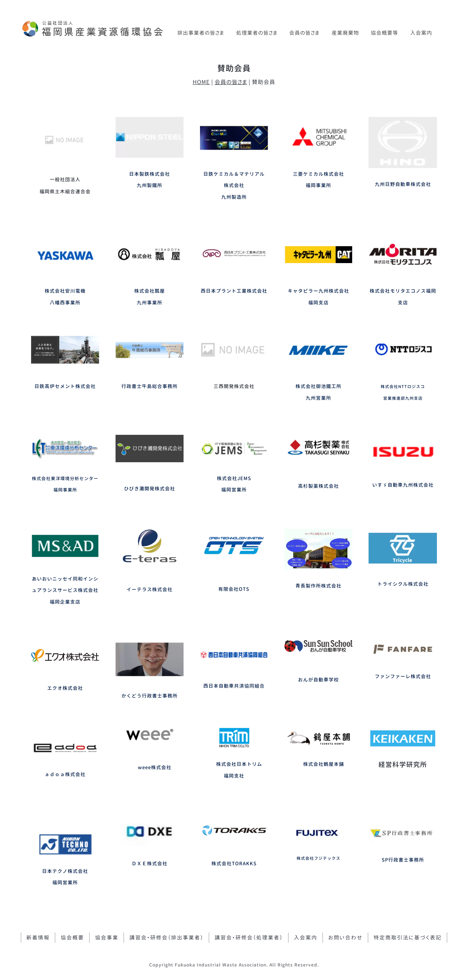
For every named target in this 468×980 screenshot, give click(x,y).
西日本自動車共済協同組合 (234, 686)
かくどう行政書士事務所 (150, 696)
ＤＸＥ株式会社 (150, 863)
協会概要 (72, 937)
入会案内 (421, 33)
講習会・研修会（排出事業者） (167, 937)
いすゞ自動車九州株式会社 (403, 485)
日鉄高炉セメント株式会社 (65, 386)
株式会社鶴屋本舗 (324, 764)
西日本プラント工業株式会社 (234, 291)
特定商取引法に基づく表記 (408, 937)
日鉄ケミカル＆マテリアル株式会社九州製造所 (234, 185)
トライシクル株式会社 (403, 584)
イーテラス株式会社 (150, 589)
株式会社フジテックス (318, 858)
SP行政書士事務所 (403, 860)
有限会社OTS (234, 589)
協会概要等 (384, 33)
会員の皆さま (304, 33)
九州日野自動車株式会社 (403, 184)
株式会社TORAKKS (234, 863)
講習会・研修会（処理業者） (249, 937)
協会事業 (107, 937)
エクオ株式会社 (65, 688)
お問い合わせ (346, 937)
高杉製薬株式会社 (318, 486)
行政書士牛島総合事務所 (150, 386)
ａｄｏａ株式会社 (65, 774)
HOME (201, 82)
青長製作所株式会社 (318, 586)
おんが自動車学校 (318, 680)
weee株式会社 (155, 767)
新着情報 (38, 937)
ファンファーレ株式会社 (403, 676)
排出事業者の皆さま (201, 33)
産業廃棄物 (345, 33)
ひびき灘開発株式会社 (150, 489)
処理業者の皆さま (257, 33)
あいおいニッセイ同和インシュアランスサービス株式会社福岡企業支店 (65, 590)
